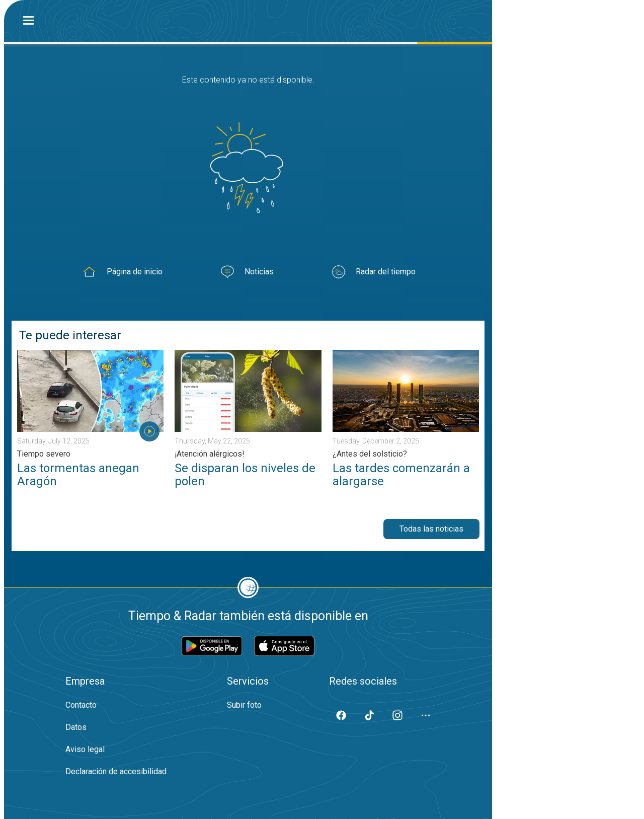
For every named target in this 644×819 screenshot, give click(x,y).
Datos (76, 727)
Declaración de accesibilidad (116, 771)
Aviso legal (85, 749)
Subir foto (244, 705)
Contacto (81, 705)
